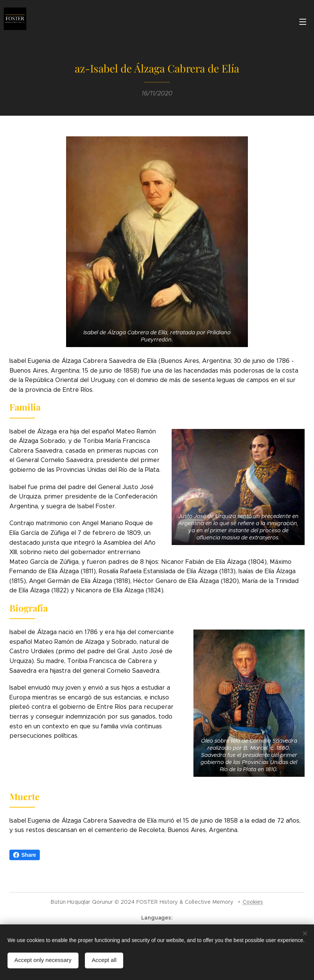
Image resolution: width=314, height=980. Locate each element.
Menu (303, 22)
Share (25, 855)
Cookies (253, 902)
